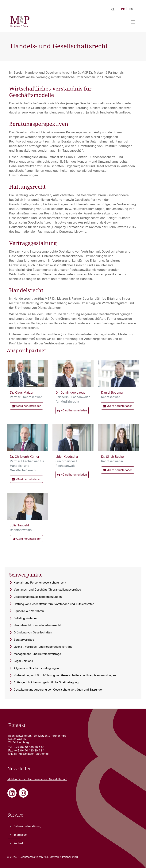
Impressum (20, 835)
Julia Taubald (19, 525)
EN (131, 9)
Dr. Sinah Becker (113, 457)
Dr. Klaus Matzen (22, 392)
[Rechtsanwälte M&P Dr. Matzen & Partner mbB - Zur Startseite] (20, 22)
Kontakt (18, 843)
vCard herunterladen (26, 406)
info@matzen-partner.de (33, 754)
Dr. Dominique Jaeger (71, 392)
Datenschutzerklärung (27, 826)
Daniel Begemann (114, 392)
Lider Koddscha (67, 457)
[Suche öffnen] (113, 9)
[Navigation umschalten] (133, 22)
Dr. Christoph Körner (25, 457)
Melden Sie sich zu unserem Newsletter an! (37, 779)
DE (123, 9)
